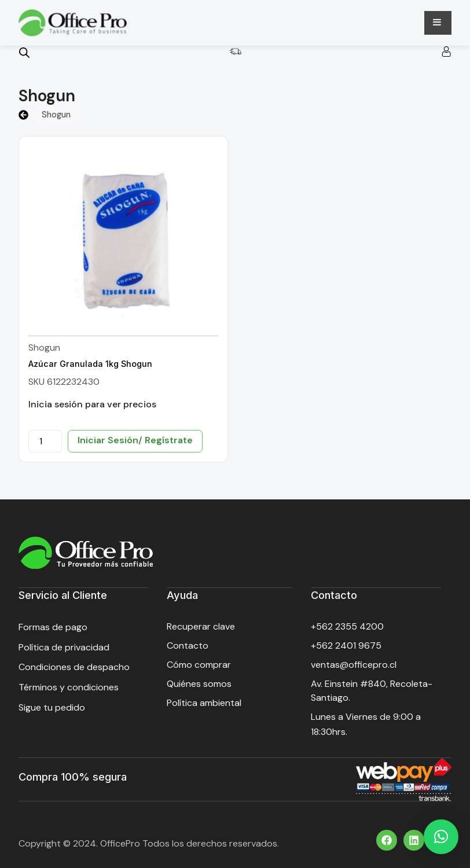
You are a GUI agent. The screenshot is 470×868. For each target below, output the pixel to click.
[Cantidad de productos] (45, 441)
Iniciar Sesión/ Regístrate (135, 440)
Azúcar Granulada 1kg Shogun (90, 364)
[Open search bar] (24, 53)
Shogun (44, 347)
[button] (441, 837)
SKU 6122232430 (64, 382)
